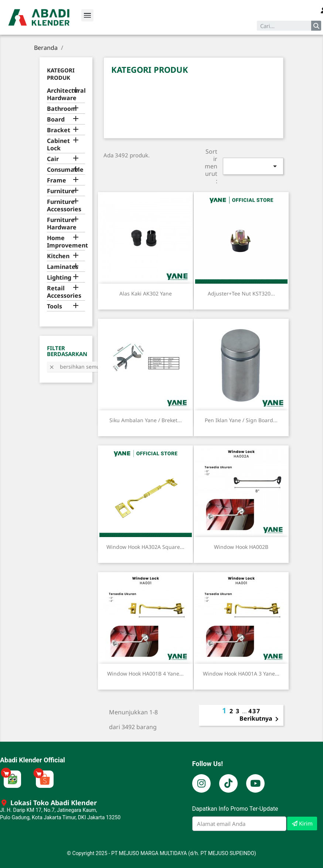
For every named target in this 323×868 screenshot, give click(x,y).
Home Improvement (66, 242)
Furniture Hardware (62, 224)
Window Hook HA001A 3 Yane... (241, 674)
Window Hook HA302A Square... (145, 547)
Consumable (65, 170)
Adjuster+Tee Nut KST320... (241, 293)
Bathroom (62, 109)
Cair (53, 159)
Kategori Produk (61, 74)
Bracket (59, 130)
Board (56, 119)
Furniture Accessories (64, 206)
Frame (57, 180)
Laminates (63, 267)
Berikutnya (260, 719)
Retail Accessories (64, 292)
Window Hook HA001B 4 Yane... (145, 674)
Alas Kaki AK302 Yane (146, 293)
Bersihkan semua (76, 367)
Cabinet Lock (58, 145)
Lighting (59, 278)
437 (254, 711)
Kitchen (58, 256)
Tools (55, 306)
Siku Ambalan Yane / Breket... (146, 420)
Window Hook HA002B (241, 547)
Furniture (61, 191)
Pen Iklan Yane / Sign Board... (241, 420)
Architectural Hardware (66, 94)
